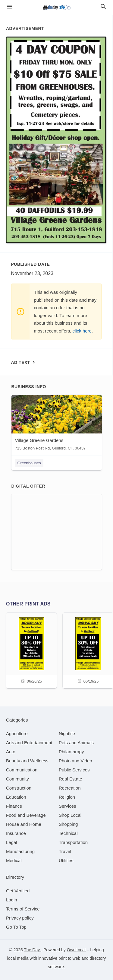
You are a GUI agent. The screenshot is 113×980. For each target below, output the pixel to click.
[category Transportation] (73, 842)
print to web (69, 958)
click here (82, 331)
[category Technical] (68, 833)
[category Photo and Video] (75, 761)
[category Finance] (14, 806)
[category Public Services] (74, 770)
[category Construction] (19, 788)
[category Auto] (11, 752)
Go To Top (16, 927)
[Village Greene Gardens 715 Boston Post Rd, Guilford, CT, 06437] (57, 424)
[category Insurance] (16, 833)
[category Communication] (22, 770)
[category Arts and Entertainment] (29, 743)
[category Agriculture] (17, 733)
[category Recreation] (70, 788)
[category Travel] (65, 851)
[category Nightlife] (67, 733)
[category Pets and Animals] (76, 743)
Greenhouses (29, 463)
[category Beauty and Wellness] (27, 761)
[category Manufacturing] (20, 851)
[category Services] (67, 806)
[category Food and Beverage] (26, 815)
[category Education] (16, 797)
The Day (32, 950)
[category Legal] (12, 842)
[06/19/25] (88, 650)
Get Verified (18, 891)
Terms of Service (23, 909)
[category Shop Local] (70, 815)
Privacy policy (20, 918)
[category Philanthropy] (71, 752)
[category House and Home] (24, 824)
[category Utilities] (66, 860)
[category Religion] (67, 797)
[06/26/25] (31, 650)
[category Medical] (14, 860)
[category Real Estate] (71, 779)
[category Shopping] (68, 824)
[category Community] (17, 779)
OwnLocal (76, 950)
